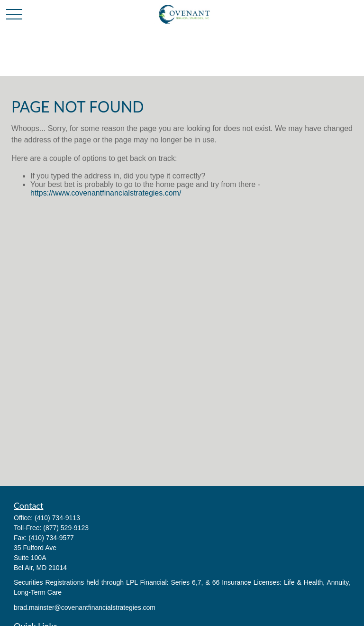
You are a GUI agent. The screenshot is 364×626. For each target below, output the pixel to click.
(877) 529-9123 (66, 528)
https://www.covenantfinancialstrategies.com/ (106, 193)
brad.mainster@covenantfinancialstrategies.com (85, 607)
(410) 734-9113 (57, 518)
